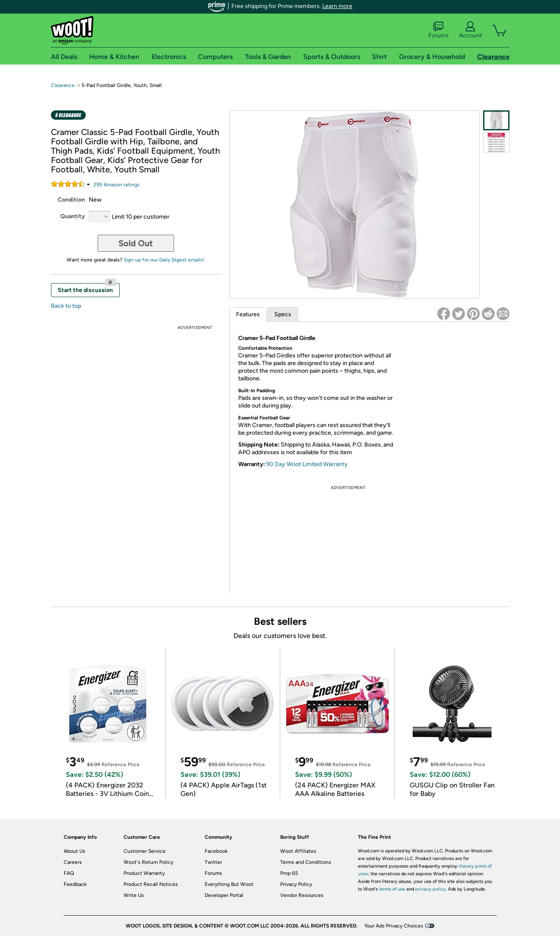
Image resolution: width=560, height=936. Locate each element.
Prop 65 (289, 873)
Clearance (63, 85)
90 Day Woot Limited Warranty (307, 464)
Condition (71, 200)
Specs (283, 314)
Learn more (337, 6)
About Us (75, 851)
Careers (73, 862)
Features (248, 314)
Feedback (75, 884)
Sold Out (136, 243)
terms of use (392, 889)
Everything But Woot (229, 884)
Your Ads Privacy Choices (394, 926)
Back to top (66, 306)
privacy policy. (431, 889)
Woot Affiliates (298, 851)
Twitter (213, 862)
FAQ (69, 873)
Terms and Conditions (306, 862)
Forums (439, 30)
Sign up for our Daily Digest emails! (164, 260)
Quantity (73, 216)
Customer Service (145, 851)
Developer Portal (224, 895)
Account (470, 30)
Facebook (216, 851)
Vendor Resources (302, 895)
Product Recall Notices (151, 884)
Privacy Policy (296, 884)
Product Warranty (144, 873)
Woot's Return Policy (148, 862)
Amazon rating (117, 185)
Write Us (134, 895)
